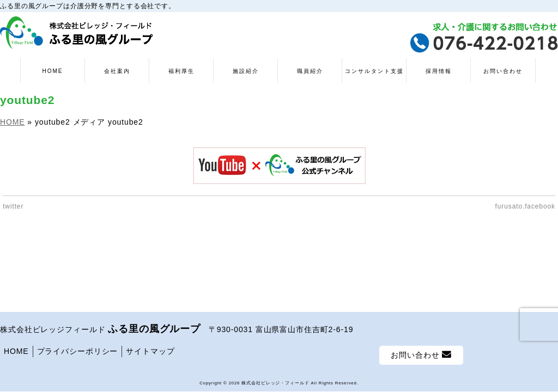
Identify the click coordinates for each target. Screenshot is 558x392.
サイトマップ (150, 351)
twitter (13, 206)
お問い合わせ (421, 355)
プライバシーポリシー (78, 351)
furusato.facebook (525, 206)
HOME (16, 351)
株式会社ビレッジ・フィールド (275, 383)
